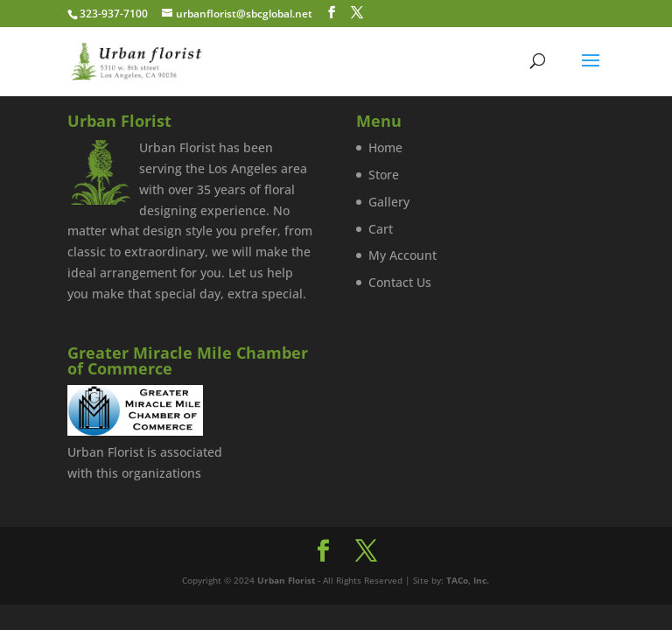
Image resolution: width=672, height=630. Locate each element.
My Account (402, 255)
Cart (381, 229)
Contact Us (400, 282)
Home (385, 147)
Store (384, 175)
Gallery (389, 202)
